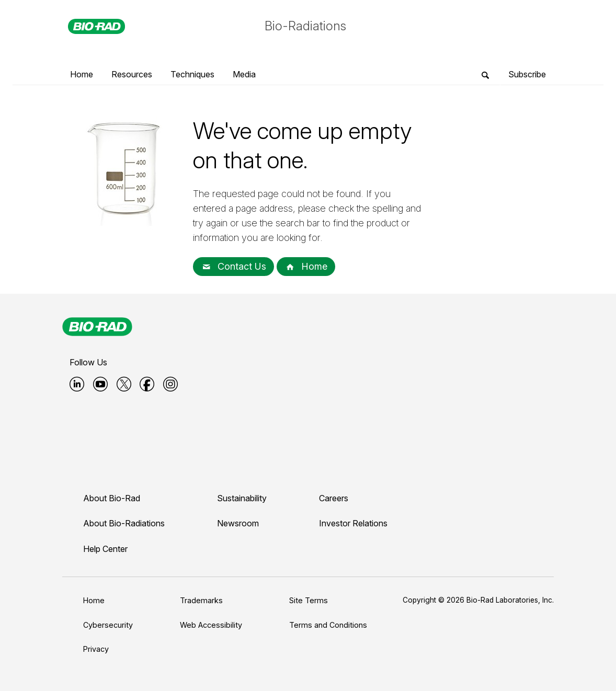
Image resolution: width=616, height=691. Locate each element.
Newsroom (238, 523)
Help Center (105, 549)
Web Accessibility (211, 625)
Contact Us (233, 266)
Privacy (96, 649)
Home (306, 266)
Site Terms (309, 600)
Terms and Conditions (328, 625)
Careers (334, 498)
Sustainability (242, 498)
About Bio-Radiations (124, 523)
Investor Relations (353, 523)
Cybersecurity (108, 625)
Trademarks (201, 600)
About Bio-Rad (112, 498)
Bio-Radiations (305, 26)
